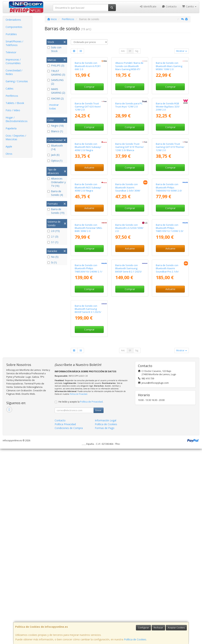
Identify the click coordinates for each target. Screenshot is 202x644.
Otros (9, 154)
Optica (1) (55, 161)
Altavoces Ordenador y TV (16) (57, 182)
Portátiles (11, 34)
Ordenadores (13, 20)
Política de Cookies (135, 639)
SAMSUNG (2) (55, 82)
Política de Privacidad (78, 589)
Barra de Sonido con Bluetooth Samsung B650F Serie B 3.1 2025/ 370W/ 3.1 (88, 506)
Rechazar (158, 628)
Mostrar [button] (182, 51)
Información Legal (106, 616)
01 (130, 51)
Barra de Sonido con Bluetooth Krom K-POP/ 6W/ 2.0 (88, 94)
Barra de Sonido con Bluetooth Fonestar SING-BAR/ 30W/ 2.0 (89, 367)
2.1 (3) (53, 236)
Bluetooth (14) (55, 147)
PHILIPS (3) (56, 65)
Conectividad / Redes (14, 72)
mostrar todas (54, 107)
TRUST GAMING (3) (56, 73)
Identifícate (148, 6)
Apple (9, 146)
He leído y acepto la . (81, 597)
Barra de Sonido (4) (55, 193)
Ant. (123, 51)
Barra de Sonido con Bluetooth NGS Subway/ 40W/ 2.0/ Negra (88, 231)
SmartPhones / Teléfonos (14, 43)
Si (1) (52, 262)
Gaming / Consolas (17, 81)
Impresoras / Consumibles (13, 61)
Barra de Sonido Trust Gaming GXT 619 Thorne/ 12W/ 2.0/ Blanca (130, 231)
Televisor (11, 52)
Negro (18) (56, 126)
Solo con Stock (54, 49)
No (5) (53, 257)
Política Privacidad (65, 619)
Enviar (98, 606)
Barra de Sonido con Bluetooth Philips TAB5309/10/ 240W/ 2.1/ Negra (89, 437)
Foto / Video (13, 110)
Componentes (14, 27)
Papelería (11, 128)
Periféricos (12, 96)
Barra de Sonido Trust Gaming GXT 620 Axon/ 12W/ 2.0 (88, 162)
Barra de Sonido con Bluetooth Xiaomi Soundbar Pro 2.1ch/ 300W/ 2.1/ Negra (167, 437)
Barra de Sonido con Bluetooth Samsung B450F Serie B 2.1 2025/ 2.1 (129, 437)
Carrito (189, 6)
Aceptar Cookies (176, 628)
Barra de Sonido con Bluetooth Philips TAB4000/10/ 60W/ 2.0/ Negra (169, 301)
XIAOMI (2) (56, 98)
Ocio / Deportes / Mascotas (16, 137)
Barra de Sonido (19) (56, 211)
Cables (10, 88)
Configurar (143, 628)
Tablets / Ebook (15, 103)
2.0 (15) (54, 231)
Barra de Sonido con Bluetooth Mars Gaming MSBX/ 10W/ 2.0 (169, 94)
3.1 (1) (53, 242)
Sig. (137, 51)
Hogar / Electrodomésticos (17, 119)
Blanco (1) (55, 131)
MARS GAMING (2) (56, 91)
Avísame (89, 251)
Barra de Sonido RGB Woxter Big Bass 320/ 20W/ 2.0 (168, 162)
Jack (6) (53, 155)
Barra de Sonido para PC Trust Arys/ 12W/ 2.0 (129, 161)
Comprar (89, 115)
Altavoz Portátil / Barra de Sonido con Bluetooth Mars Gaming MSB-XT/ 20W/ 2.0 (129, 95)
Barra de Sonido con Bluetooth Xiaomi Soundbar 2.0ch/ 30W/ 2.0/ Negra (128, 301)
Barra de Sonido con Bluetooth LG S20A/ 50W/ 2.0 (129, 367)
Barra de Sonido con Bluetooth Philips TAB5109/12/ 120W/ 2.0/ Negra (170, 369)
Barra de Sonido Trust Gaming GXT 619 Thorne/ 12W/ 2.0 (170, 231)
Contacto (169, 6)
